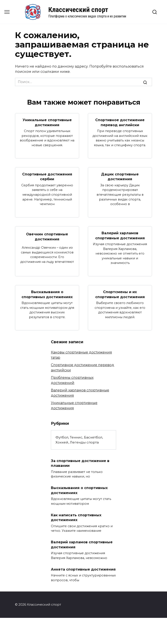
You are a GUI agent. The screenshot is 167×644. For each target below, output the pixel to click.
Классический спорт (78, 10)
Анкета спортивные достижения (83, 569)
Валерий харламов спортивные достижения (120, 235)
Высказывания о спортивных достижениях (47, 294)
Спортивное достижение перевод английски (120, 122)
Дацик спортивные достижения (120, 176)
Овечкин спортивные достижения (47, 237)
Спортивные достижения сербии (47, 176)
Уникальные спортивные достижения (47, 122)
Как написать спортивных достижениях (76, 517)
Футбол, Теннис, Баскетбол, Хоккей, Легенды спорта (79, 440)
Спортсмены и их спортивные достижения (120, 294)
